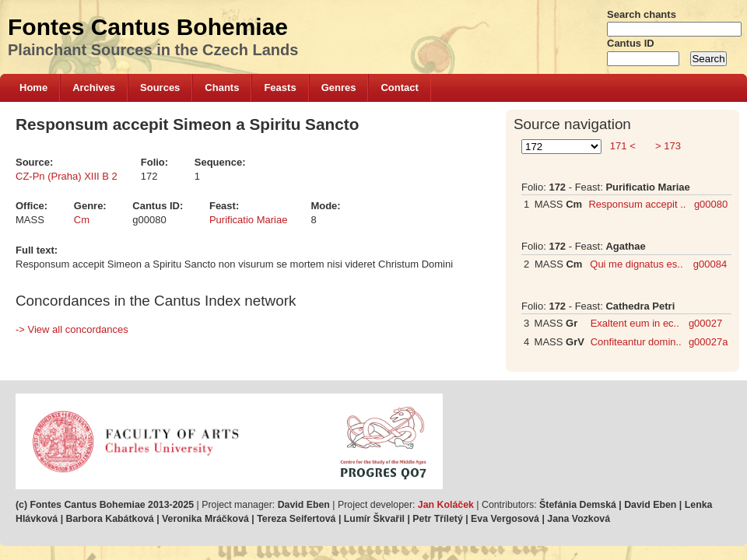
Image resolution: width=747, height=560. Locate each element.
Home (33, 87)
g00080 (711, 204)
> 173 (666, 146)
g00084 (710, 264)
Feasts (280, 87)
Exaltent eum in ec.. (635, 323)
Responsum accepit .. (637, 204)
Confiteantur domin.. (636, 342)
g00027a (708, 342)
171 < (622, 146)
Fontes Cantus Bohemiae (148, 27)
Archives (94, 87)
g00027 (705, 323)
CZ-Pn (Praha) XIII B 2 (67, 176)
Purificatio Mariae (248, 220)
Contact (399, 87)
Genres (339, 87)
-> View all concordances (72, 329)
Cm (82, 220)
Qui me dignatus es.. (636, 264)
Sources (160, 87)
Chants (222, 87)
